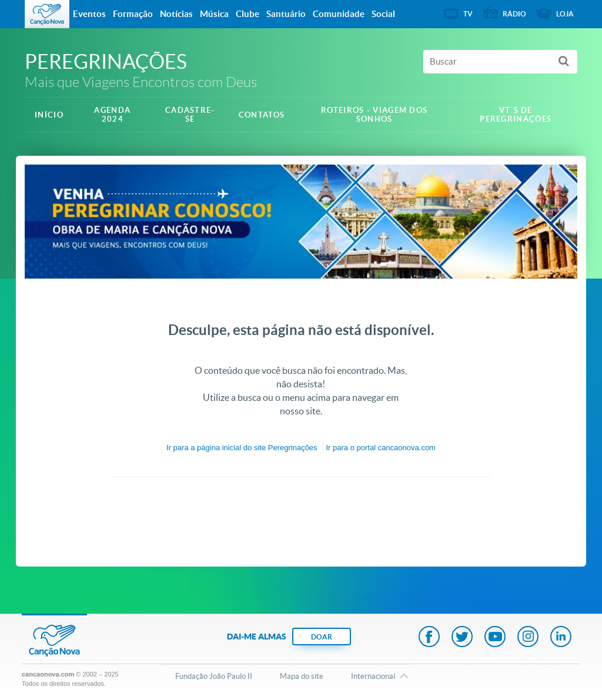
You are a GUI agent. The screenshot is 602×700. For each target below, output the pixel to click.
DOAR (322, 637)
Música (214, 14)
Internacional (373, 677)
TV (468, 14)
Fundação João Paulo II (214, 676)
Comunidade (339, 14)
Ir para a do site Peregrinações (242, 448)
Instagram (528, 638)
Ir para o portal (381, 448)
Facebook (429, 638)
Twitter (462, 638)
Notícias (176, 14)
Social (383, 14)
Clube (248, 14)
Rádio (514, 14)
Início (49, 115)
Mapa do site (302, 676)
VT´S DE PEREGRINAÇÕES (516, 115)
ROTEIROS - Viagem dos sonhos (374, 115)
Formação (133, 14)
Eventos (89, 14)
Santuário (286, 14)
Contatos (262, 115)
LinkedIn (561, 638)
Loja (565, 14)
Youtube (495, 638)
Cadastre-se (190, 115)
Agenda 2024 (112, 115)
